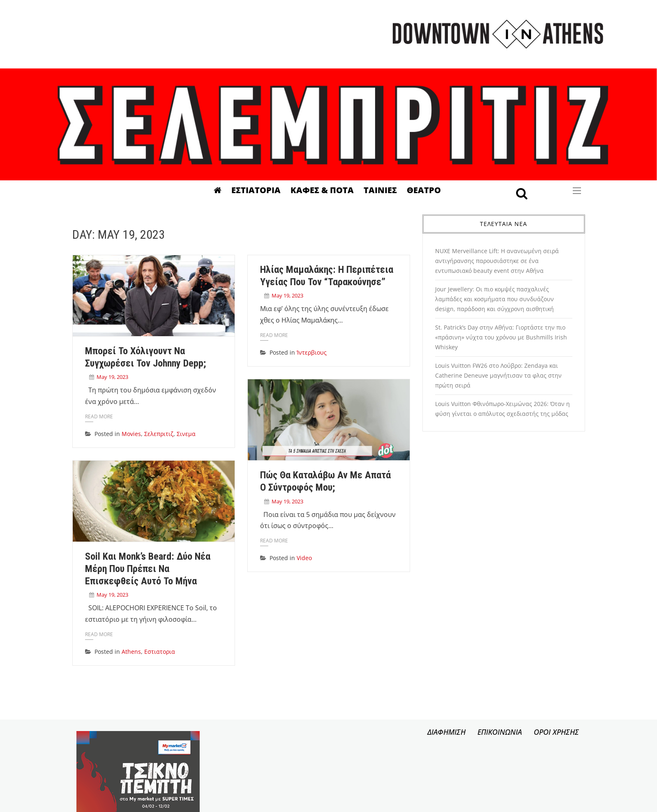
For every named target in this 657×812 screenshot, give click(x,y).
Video (301, 561)
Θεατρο (424, 190)
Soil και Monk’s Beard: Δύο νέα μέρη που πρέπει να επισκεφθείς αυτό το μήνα (148, 567)
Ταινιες (380, 190)
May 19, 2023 (112, 377)
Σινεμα (186, 434)
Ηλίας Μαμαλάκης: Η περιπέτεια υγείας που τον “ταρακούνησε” (323, 276)
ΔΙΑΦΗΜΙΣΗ (446, 732)
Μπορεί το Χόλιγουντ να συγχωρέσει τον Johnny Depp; (145, 357)
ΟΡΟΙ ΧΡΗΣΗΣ (556, 732)
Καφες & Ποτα (322, 190)
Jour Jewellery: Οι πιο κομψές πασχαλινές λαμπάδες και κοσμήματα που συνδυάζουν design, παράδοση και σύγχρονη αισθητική (494, 299)
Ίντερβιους (308, 352)
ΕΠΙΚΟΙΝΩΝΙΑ (500, 732)
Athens (131, 650)
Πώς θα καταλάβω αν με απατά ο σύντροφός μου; (322, 484)
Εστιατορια (256, 190)
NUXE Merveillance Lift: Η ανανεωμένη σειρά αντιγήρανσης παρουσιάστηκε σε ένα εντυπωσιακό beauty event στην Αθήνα (497, 261)
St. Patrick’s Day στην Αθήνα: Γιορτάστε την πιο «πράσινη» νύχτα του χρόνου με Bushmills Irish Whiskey (501, 337)
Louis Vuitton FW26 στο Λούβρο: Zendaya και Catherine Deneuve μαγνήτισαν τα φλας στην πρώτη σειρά (498, 375)
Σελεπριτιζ (159, 434)
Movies (131, 434)
